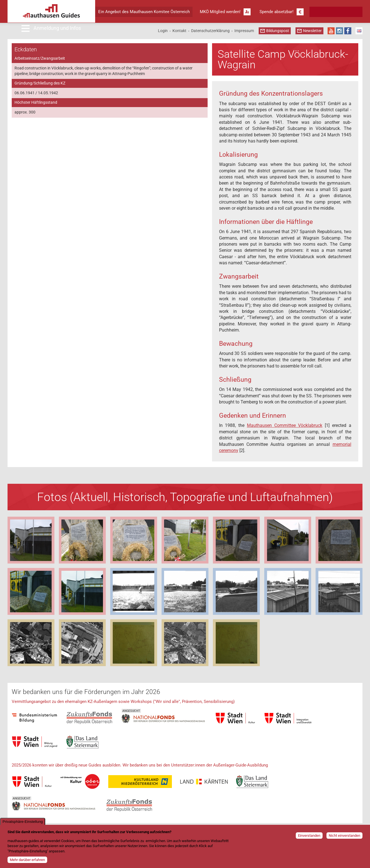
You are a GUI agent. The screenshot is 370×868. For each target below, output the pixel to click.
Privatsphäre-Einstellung (23, 822)
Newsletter (312, 31)
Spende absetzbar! (277, 12)
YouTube (331, 31)
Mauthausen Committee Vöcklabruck (285, 425)
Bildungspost (278, 31)
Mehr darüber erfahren (27, 860)
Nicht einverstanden (344, 836)
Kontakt (179, 31)
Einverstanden (309, 836)
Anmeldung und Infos (57, 28)
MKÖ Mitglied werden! (220, 12)
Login (163, 31)
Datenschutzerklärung (210, 31)
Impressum (244, 31)
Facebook (348, 31)
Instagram (339, 31)
